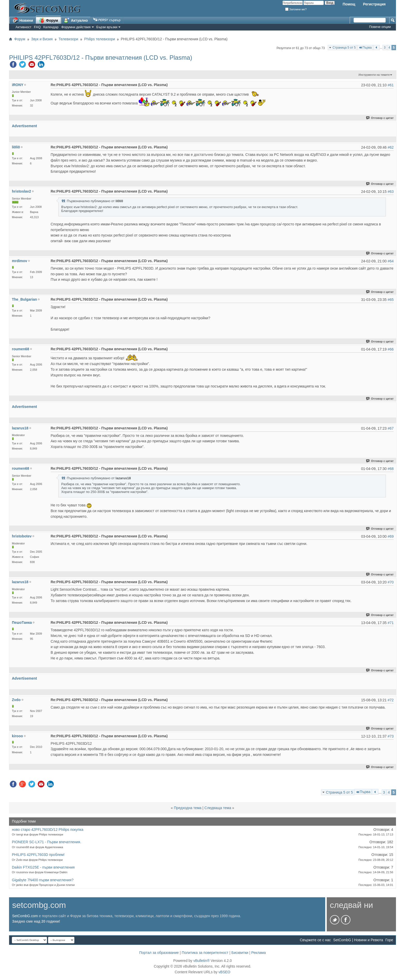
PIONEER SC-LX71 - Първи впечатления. (46, 842)
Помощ (349, 4)
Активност (24, 27)
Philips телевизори (100, 39)
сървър (107, 20)
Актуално (76, 20)
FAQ (37, 27)
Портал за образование (159, 953)
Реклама (259, 953)
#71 (391, 623)
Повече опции (380, 27)
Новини (23, 20)
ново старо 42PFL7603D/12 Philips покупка (48, 830)
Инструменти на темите (374, 75)
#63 (391, 192)
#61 (391, 85)
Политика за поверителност (205, 953)
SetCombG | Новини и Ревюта (358, 940)
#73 (391, 736)
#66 (391, 349)
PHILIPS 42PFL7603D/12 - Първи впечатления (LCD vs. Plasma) (101, 58)
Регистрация (374, 4)
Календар (51, 27)
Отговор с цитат (380, 118)
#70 (391, 582)
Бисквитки (240, 953)
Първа (365, 47)
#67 (391, 428)
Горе (389, 940)
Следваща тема (218, 808)
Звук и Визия (42, 39)
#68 (391, 469)
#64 (391, 261)
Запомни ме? (296, 9)
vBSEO (224, 972)
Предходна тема (188, 808)
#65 (391, 300)
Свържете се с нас (315, 940)
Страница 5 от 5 (344, 48)
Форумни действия (76, 27)
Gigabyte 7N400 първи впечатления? (43, 880)
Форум (48, 20)
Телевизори (68, 39)
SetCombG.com (25, 916)
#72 (391, 700)
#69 (391, 536)
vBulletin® (201, 961)
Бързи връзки (107, 27)
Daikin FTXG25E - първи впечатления (43, 867)
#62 (391, 147)
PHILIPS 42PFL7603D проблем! (38, 855)
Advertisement (24, 126)
